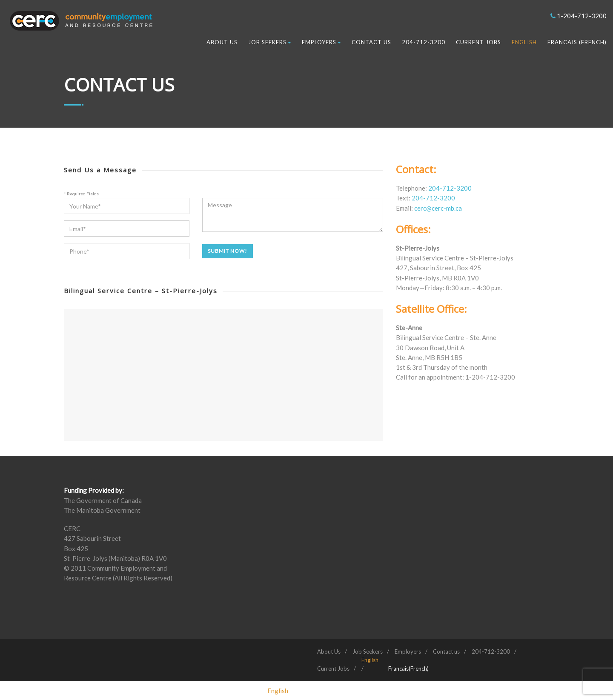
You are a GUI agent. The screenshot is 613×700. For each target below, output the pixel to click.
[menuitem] (370, 660)
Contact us (371, 42)
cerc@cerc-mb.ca (438, 208)
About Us (222, 42)
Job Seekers (270, 42)
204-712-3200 (424, 42)
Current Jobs (478, 42)
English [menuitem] (278, 691)
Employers (321, 42)
